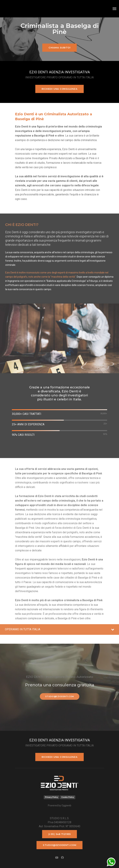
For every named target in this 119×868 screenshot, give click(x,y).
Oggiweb (66, 805)
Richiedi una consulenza (60, 89)
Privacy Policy (52, 797)
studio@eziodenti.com (60, 696)
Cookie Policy (68, 797)
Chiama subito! (59, 48)
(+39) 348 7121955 (60, 834)
